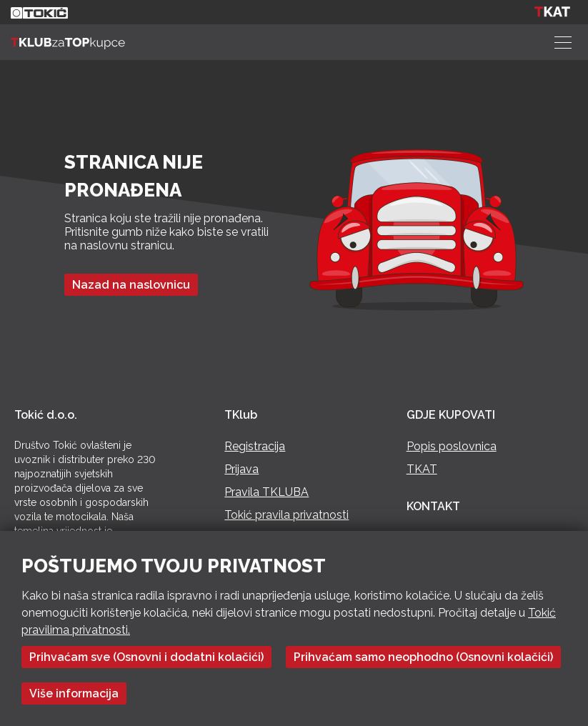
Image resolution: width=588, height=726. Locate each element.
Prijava (241, 469)
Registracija (255, 446)
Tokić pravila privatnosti (286, 515)
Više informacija (74, 693)
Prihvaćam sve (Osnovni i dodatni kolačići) (146, 657)
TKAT (422, 469)
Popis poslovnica (452, 446)
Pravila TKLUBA (266, 492)
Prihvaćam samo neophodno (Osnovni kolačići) (423, 657)
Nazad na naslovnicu (131, 285)
